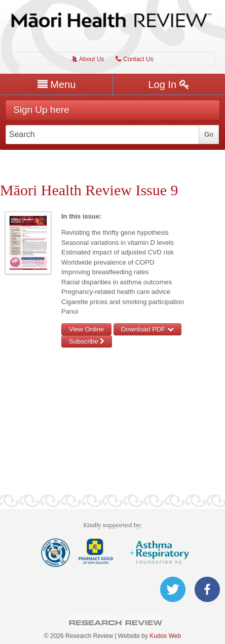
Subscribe (87, 341)
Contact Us (135, 59)
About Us (88, 59)
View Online (86, 329)
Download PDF (147, 329)
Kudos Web (165, 636)
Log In (168, 84)
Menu (57, 84)
